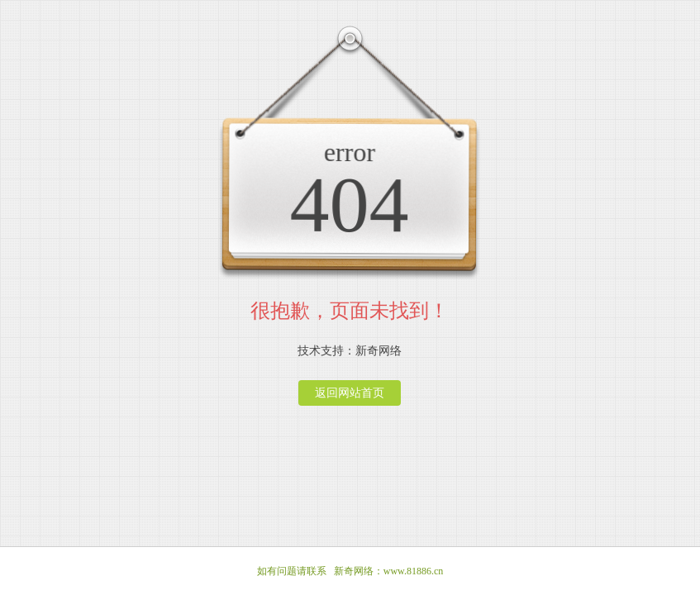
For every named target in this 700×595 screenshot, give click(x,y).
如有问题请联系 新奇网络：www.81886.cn (350, 571)
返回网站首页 (350, 393)
